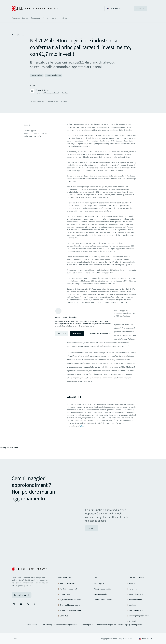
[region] (83, 322)
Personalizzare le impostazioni (100, 333)
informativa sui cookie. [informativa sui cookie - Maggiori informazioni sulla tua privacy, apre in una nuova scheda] (87, 326)
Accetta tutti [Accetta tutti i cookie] (77, 333)
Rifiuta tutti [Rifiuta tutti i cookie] (62, 333)
